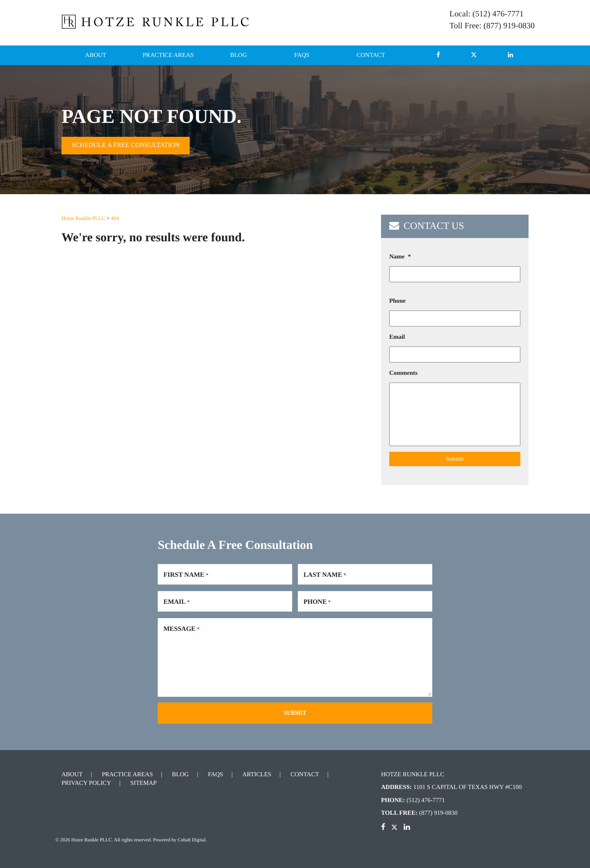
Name (400, 257)
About (96, 55)
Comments (403, 373)
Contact (371, 55)
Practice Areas (168, 55)
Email (397, 337)
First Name (186, 575)
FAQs (302, 55)
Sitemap (143, 783)
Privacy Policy (86, 783)
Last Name (325, 575)
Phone (397, 301)
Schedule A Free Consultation (126, 145)
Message (182, 629)
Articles (257, 775)
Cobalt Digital (191, 840)
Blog (239, 55)
